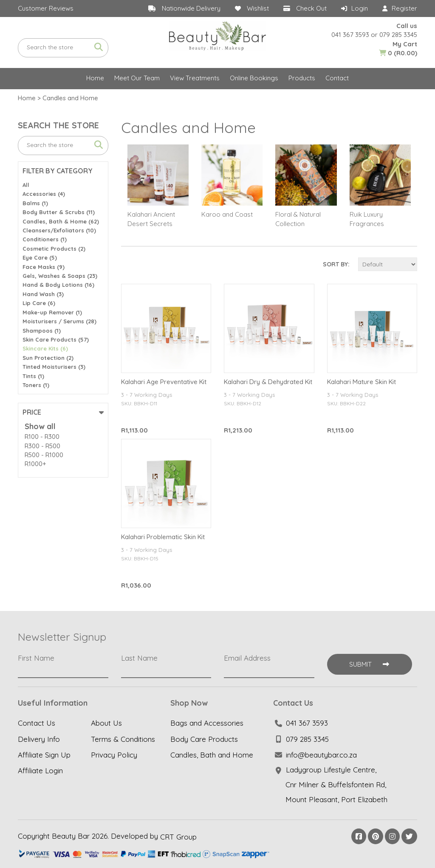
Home (95, 78)
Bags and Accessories (207, 723)
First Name (36, 658)
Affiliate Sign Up (44, 755)
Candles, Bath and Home (212, 755)
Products (302, 78)
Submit (369, 664)
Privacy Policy (114, 755)
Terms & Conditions (123, 739)
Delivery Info (39, 739)
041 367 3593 (350, 35)
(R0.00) (398, 53)
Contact (337, 78)
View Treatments (195, 78)
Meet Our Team (137, 78)
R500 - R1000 (44, 455)
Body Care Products (204, 739)
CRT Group (178, 837)
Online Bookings (254, 78)
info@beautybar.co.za (321, 755)
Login (360, 8)
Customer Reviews (46, 8)
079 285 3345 (398, 35)
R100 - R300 (42, 437)
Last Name (139, 658)
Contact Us (37, 723)
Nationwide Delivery (191, 8)
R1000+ (35, 464)
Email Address (247, 658)
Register (404, 8)
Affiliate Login (40, 770)
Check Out (311, 8)
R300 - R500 (42, 446)
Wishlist (258, 8)
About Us (106, 723)
